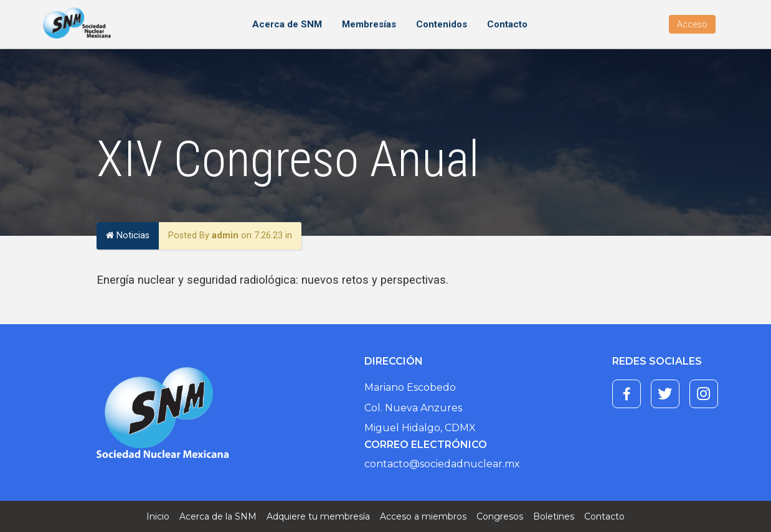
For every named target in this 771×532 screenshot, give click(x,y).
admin (225, 236)
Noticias (128, 236)
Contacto (507, 24)
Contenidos (442, 24)
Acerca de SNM (287, 24)
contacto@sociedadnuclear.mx (442, 464)
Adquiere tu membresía (318, 516)
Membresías (369, 24)
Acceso (692, 24)
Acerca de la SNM (218, 516)
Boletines (554, 516)
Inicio (158, 516)
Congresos (500, 516)
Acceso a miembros (423, 516)
